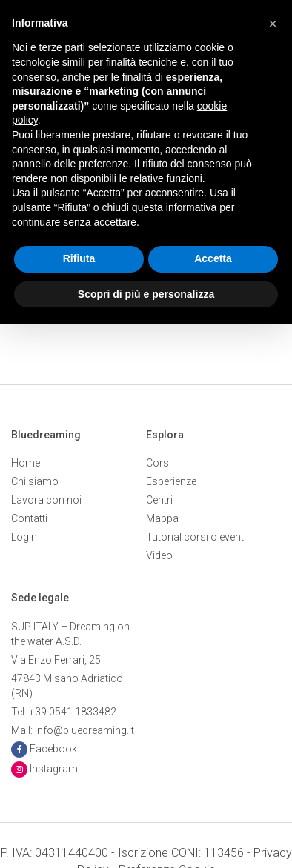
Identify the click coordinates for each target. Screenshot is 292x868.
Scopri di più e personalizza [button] (146, 294)
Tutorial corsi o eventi (196, 537)
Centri (159, 500)
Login (24, 537)
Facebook (53, 749)
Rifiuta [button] (79, 258)
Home (26, 463)
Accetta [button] (213, 258)
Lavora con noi (46, 500)
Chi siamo (35, 481)
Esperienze (171, 481)
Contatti (29, 518)
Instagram (54, 769)
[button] (273, 24)
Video (159, 555)
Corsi (159, 463)
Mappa (162, 518)
